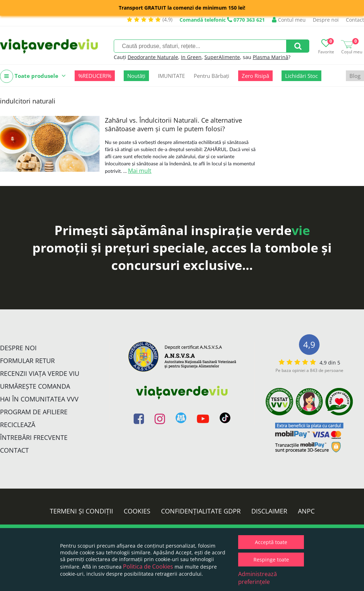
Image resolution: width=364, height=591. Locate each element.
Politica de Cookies (148, 566)
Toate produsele (33, 76)
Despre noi (326, 20)
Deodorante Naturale (153, 57)
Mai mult (140, 171)
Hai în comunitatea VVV (39, 399)
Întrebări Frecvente (34, 437)
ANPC (306, 511)
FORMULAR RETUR (27, 361)
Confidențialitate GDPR (201, 511)
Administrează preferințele (258, 578)
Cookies (137, 511)
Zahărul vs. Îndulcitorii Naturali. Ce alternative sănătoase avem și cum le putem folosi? (173, 124)
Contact (355, 20)
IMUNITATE (171, 76)
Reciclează (18, 425)
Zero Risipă (255, 76)
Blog (355, 76)
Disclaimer (269, 511)
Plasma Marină (271, 57)
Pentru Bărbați (212, 76)
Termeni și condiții (81, 511)
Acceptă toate (271, 542)
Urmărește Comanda (35, 386)
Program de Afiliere (34, 412)
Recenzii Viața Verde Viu (40, 373)
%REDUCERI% (95, 76)
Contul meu (289, 20)
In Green (191, 57)
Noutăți (136, 76)
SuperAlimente (222, 57)
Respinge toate (271, 560)
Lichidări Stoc (301, 76)
